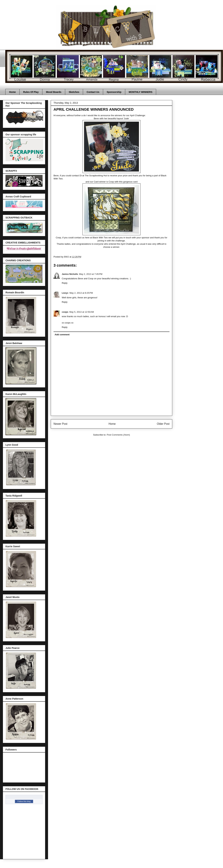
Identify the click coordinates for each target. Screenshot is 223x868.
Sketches (74, 92)
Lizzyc (65, 293)
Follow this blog (24, 801)
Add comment (62, 335)
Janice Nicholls (70, 274)
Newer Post (60, 424)
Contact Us (93, 92)
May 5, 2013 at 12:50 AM (82, 312)
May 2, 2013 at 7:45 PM (91, 274)
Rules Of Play (31, 92)
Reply (65, 283)
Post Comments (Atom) (118, 435)
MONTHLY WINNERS (141, 92)
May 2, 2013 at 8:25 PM (81, 293)
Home (12, 92)
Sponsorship (114, 92)
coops (65, 312)
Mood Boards (54, 92)
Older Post (163, 424)
